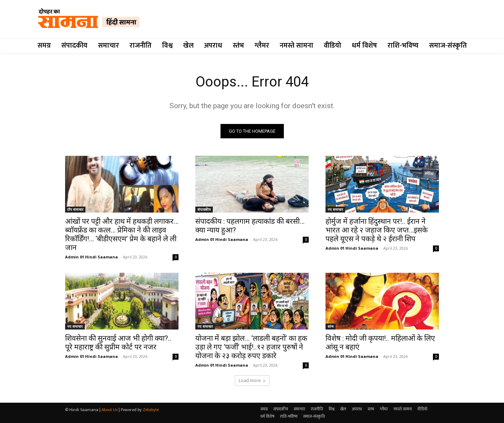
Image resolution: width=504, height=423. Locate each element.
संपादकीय (204, 209)
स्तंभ (331, 326)
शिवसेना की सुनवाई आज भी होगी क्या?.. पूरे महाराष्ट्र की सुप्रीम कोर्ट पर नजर (118, 343)
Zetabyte (151, 410)
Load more (252, 380)
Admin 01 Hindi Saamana (92, 257)
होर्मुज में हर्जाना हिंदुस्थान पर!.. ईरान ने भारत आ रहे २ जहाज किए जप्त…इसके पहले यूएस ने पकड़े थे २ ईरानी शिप (377, 230)
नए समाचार (335, 209)
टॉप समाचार (75, 209)
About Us (110, 410)
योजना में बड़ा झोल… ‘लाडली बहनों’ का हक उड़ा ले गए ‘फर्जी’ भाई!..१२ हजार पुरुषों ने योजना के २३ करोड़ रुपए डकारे (251, 347)
